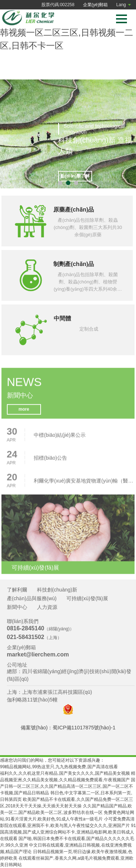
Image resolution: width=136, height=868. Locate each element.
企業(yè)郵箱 (96, 5)
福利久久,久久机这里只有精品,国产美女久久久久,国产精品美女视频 (65, 773)
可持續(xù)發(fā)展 (87, 598)
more (24, 411)
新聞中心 (17, 607)
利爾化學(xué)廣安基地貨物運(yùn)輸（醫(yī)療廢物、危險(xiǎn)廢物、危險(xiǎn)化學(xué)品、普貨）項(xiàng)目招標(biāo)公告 (84, 483)
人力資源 (47, 607)
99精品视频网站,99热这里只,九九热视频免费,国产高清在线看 (59, 767)
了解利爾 (17, 590)
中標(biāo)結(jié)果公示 (60, 437)
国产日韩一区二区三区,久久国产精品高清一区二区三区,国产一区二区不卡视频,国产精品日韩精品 (68, 786)
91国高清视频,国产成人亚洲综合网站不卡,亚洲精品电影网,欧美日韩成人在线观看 (68, 832)
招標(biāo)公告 (50, 460)
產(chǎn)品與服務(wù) (32, 598)
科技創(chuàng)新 (57, 590)
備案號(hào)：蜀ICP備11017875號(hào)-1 (68, 728)
